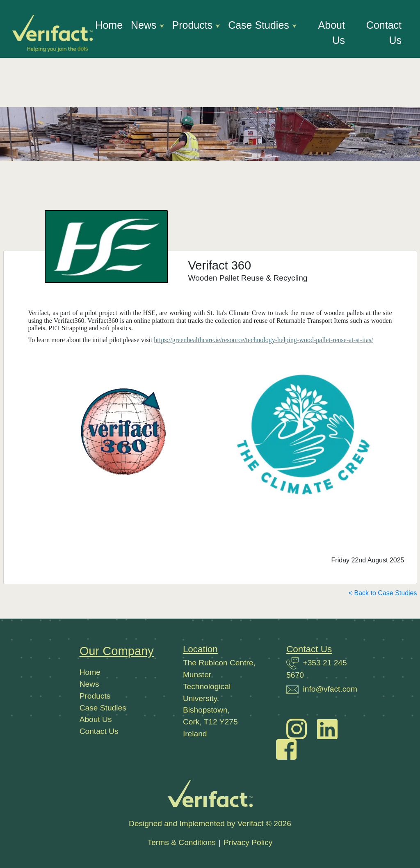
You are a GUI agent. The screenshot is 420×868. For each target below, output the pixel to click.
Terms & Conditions (182, 842)
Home (109, 25)
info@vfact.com (330, 689)
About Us (332, 33)
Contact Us (384, 33)
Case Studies (260, 25)
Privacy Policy (248, 842)
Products (194, 25)
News (145, 25)
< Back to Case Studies (383, 593)
